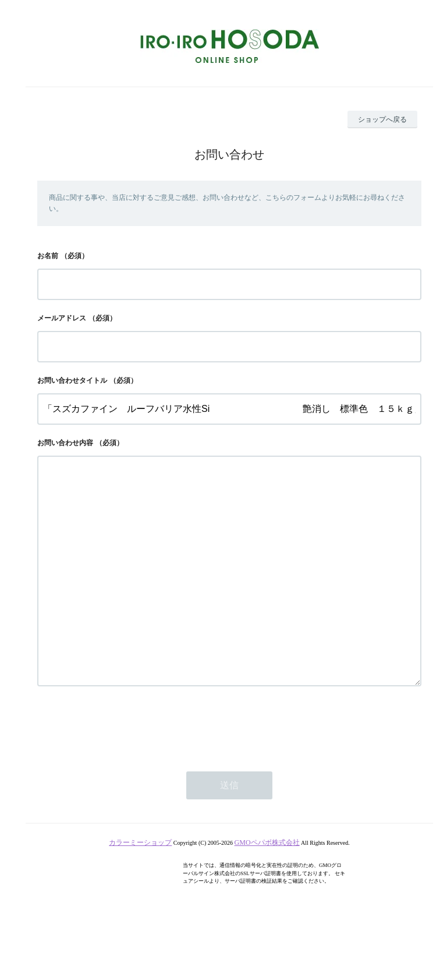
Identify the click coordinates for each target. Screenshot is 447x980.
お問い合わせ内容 (65, 443)
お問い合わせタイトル (72, 380)
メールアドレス (62, 318)
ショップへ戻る (382, 119)
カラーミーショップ (140, 889)
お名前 (48, 256)
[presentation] (126, 772)
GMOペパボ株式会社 (267, 889)
